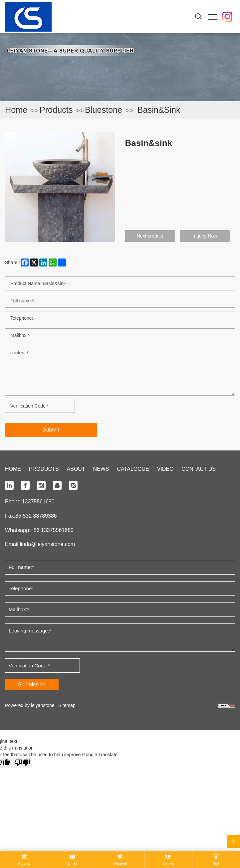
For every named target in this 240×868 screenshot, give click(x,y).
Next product (150, 236)
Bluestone (104, 110)
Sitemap (67, 705)
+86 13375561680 (52, 530)
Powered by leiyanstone (30, 705)
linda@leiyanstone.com (47, 544)
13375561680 (38, 502)
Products (56, 110)
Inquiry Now (205, 236)
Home (16, 110)
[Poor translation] (22, 763)
